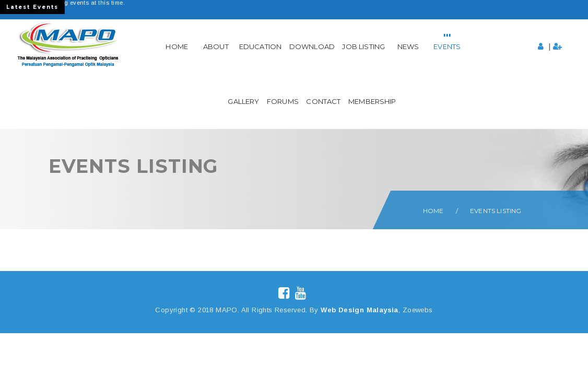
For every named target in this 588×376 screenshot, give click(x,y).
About (216, 46)
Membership (372, 101)
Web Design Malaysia (360, 310)
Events (447, 46)
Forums (283, 101)
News (408, 46)
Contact (323, 101)
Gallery (243, 101)
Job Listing (363, 46)
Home (177, 46)
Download (312, 46)
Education (260, 46)
